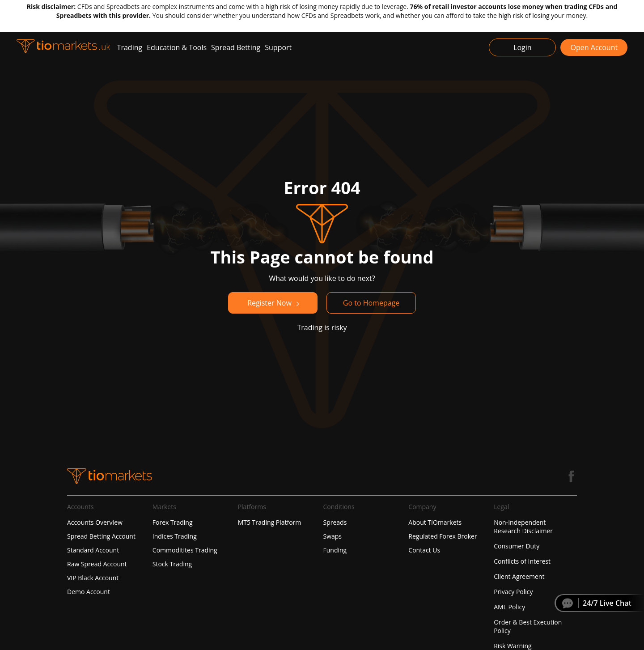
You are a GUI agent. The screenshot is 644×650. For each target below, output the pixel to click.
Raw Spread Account (97, 564)
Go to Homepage (371, 303)
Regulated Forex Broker (443, 536)
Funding (335, 550)
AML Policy (509, 607)
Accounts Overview (95, 522)
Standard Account (93, 550)
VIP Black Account (93, 578)
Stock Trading (172, 564)
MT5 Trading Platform (270, 522)
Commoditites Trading (185, 550)
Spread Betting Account (101, 536)
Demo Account (89, 592)
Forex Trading (173, 522)
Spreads (335, 522)
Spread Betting (236, 47)
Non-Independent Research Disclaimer (523, 527)
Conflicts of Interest (522, 561)
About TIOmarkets (435, 522)
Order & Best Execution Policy (528, 626)
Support (278, 47)
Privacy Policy (513, 592)
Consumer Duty (517, 546)
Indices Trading (175, 536)
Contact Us (424, 550)
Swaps (332, 536)
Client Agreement (519, 576)
